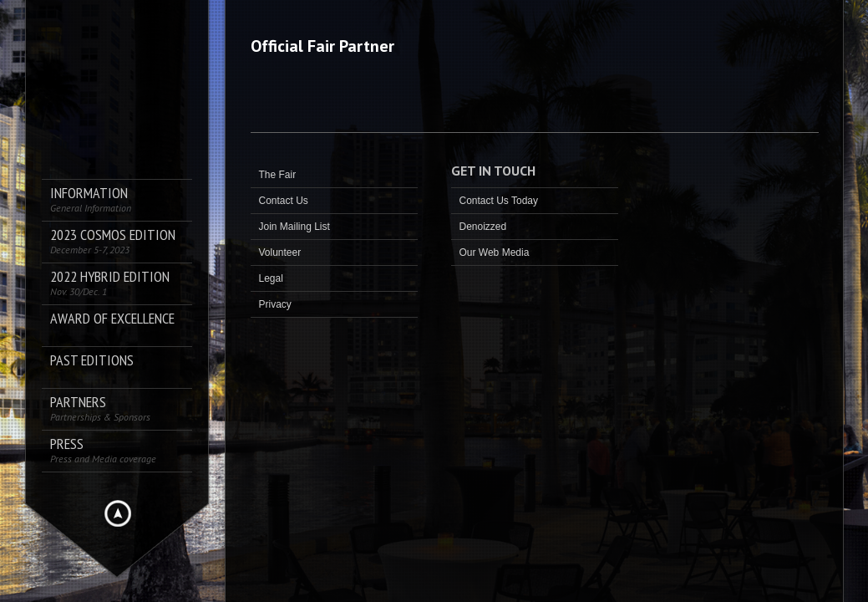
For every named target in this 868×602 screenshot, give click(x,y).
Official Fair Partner (322, 46)
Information (91, 199)
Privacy (275, 304)
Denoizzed (483, 227)
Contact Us (284, 201)
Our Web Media (495, 253)
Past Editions (92, 361)
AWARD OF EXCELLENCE (112, 319)
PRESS (103, 450)
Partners (100, 408)
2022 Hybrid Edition (110, 283)
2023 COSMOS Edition (113, 241)
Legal (271, 278)
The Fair (278, 175)
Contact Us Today (499, 201)
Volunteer (280, 253)
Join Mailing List (294, 227)
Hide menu (118, 513)
